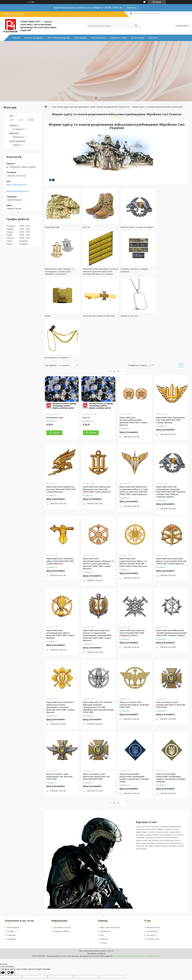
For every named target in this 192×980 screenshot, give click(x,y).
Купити (56, 398)
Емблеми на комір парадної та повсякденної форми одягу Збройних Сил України (169, 230)
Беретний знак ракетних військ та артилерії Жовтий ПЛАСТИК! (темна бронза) (171, 527)
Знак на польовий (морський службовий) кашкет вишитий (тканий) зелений (171, 743)
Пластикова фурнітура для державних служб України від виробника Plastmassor (91, 107)
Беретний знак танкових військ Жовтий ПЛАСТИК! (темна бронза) (60, 527)
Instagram (11, 905)
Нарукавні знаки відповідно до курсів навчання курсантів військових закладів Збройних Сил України (61, 278)
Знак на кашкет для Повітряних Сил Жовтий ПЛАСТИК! (59, 742)
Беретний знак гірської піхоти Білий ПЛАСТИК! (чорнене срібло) (132, 598)
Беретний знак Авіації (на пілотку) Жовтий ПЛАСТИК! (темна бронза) (61, 455)
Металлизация (98, 38)
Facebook (11, 901)
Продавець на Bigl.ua (96, 919)
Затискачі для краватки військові (170, 274)
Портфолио (105, 897)
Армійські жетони (53, 323)
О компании (152, 897)
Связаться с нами (118, 38)
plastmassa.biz (153, 893)
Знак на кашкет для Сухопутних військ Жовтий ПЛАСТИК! (134, 670)
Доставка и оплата (62, 893)
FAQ (102, 901)
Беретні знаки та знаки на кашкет (134, 227)
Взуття (85, 227)
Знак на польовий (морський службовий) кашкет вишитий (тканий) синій (134, 743)
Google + (11, 897)
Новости (104, 905)
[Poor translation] (10, 938)
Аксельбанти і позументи (94, 323)
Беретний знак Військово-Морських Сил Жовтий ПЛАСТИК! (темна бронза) (97, 455)
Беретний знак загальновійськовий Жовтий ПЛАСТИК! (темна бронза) (133, 387)
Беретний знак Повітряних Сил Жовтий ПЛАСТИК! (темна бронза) (170, 386)
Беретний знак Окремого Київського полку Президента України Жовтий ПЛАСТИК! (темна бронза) (60, 673)
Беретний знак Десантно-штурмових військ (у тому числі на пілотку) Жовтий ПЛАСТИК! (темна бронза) (134, 456)
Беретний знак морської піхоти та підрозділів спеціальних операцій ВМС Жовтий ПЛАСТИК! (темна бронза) (97, 601)
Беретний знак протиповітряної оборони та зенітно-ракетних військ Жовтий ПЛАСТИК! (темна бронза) (98, 529)
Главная (16, 38)
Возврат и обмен (61, 897)
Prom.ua (110, 917)
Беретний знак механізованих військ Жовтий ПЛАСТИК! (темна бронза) (60, 600)
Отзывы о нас (153, 905)
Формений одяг (52, 227)
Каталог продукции (34, 38)
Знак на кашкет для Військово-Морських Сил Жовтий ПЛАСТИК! (96, 742)
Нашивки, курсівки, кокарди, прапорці (95, 275)
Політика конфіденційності (149, 922)
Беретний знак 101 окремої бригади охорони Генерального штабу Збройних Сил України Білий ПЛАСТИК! (98, 673)
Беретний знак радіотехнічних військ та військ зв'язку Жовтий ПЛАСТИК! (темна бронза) (133, 528)
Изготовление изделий (58, 38)
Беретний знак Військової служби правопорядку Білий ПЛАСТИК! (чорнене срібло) (171, 598)
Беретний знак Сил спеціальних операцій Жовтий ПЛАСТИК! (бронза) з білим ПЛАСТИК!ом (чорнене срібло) (171, 457)
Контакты (153, 38)
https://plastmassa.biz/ (17, 185)
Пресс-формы (80, 38)
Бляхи (121, 274)
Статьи (103, 908)
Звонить (131, 8)
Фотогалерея (138, 38)
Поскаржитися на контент (125, 922)
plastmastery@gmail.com (18, 191)
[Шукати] (136, 26)
